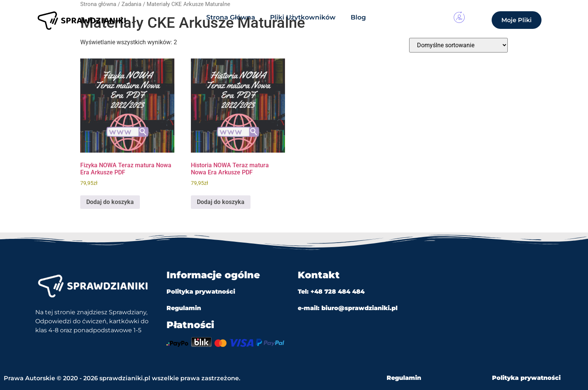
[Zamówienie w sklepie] (458, 45)
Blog (358, 17)
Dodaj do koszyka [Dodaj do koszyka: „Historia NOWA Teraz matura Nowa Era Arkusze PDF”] (221, 202)
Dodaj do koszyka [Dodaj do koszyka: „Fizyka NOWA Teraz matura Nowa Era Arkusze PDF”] (110, 202)
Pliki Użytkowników (303, 17)
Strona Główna (231, 17)
